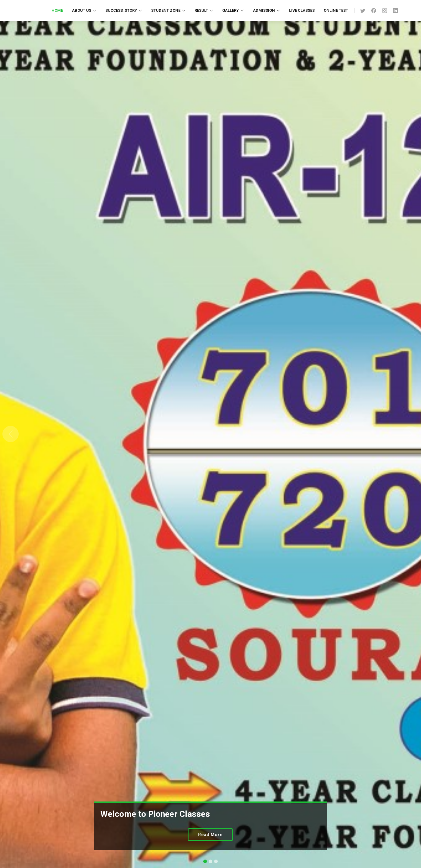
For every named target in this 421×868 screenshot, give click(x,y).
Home (57, 10)
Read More (210, 835)
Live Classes (302, 10)
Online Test (336, 10)
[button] (11, 434)
